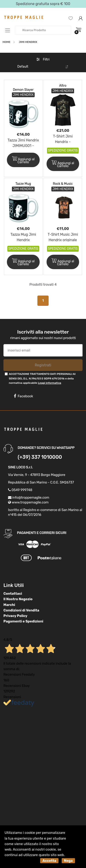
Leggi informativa (49, 383)
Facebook (23, 396)
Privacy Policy (15, 616)
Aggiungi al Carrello (23, 160)
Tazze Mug (23, 184)
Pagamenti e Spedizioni (23, 621)
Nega (68, 861)
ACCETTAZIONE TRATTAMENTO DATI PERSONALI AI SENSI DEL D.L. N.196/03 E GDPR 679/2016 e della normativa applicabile (42, 378)
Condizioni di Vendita (21, 610)
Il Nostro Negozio (18, 599)
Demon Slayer (23, 90)
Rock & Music (63, 184)
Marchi (9, 605)
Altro (63, 86)
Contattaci (13, 594)
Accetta (49, 861)
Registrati (43, 365)
